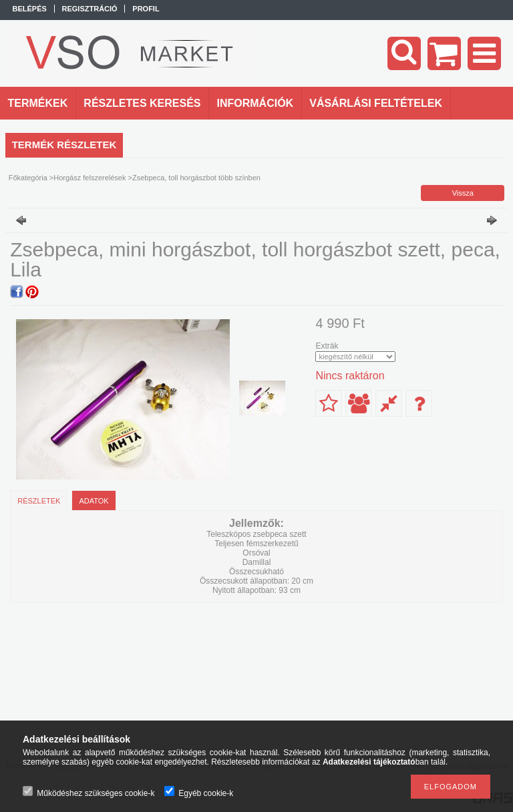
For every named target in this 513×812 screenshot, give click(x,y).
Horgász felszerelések (90, 178)
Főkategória (28, 178)
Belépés (30, 9)
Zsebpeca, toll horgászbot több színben (196, 178)
